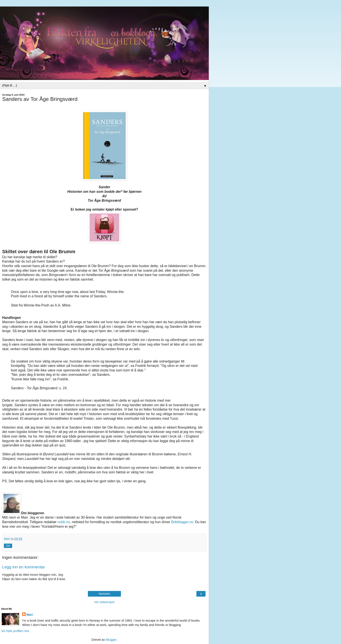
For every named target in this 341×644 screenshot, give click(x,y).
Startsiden (104, 594)
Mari (30, 615)
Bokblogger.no (182, 522)
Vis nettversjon (104, 602)
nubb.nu (64, 522)
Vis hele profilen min (15, 631)
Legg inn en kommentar (24, 567)
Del (8, 546)
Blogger (111, 640)
